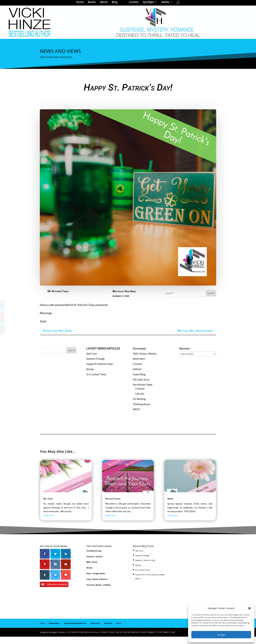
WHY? (136, 417)
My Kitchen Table (58, 299)
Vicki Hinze (130, 299)
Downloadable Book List (75, 631)
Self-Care (92, 361)
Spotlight (147, 4)
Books (93, 4)
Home (81, 4)
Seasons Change (96, 366)
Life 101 (140, 401)
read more (48, 523)
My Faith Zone (141, 387)
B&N (88, 570)
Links (42, 631)
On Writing (139, 406)
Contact (133, 4)
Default (137, 376)
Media (164, 4)
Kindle (99, 564)
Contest (137, 371)
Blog (116, 4)
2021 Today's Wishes (145, 361)
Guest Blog (139, 382)
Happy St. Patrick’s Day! (100, 371)
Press (119, 631)
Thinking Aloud (141, 412)
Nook (95, 570)
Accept (221, 635)
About (105, 4)
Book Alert (139, 366)
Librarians (95, 631)
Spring (90, 376)
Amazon (90, 564)
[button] (249, 608)
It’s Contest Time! (96, 382)
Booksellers (54, 631)
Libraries (108, 631)
